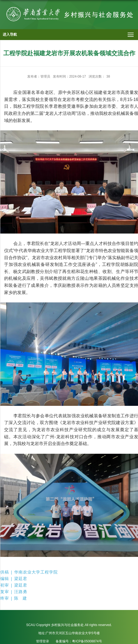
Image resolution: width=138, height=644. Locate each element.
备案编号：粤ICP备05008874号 (79, 641)
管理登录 (43, 641)
